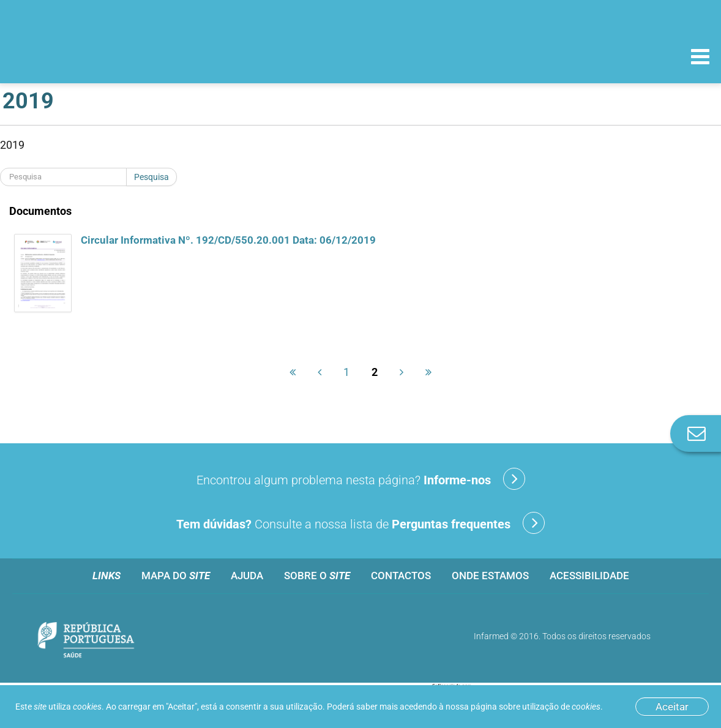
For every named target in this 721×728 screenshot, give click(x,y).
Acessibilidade (589, 576)
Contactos (401, 576)
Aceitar (672, 707)
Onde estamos (490, 576)
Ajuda (247, 576)
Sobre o (317, 576)
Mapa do (176, 576)
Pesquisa (151, 177)
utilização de (561, 707)
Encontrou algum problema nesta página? (361, 479)
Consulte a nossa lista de (360, 523)
